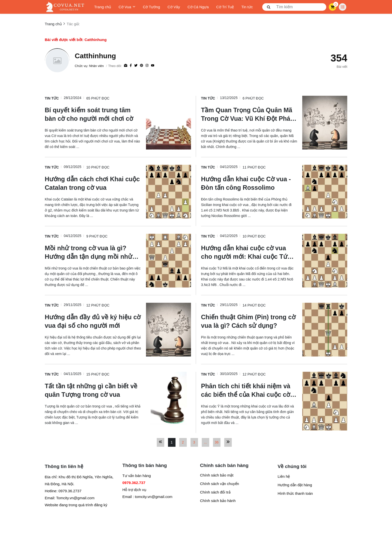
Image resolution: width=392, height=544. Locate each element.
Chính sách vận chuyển (219, 484)
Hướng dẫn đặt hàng (295, 485)
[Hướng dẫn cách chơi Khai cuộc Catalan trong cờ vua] (93, 183)
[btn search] (269, 7)
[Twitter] (136, 66)
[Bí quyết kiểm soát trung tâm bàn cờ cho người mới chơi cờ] (93, 114)
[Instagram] (147, 66)
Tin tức (247, 7)
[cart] (333, 7)
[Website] (126, 66)
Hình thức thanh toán (295, 493)
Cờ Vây (174, 7)
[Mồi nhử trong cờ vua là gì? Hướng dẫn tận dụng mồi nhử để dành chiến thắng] (93, 252)
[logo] (65, 7)
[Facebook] (131, 66)
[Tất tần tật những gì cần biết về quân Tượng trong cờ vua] (93, 390)
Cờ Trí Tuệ (225, 7)
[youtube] (153, 66)
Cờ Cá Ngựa (198, 7)
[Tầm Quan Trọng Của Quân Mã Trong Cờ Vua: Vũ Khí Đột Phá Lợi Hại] (249, 114)
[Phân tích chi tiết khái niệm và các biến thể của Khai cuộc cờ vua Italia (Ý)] (249, 390)
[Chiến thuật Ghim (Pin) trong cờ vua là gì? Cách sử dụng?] (249, 321)
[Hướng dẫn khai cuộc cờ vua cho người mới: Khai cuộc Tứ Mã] (249, 252)
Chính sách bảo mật (217, 475)
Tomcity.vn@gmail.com (75, 498)
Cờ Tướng (152, 7)
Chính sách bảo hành (218, 501)
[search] (294, 7)
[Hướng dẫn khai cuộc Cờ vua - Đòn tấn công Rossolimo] (249, 183)
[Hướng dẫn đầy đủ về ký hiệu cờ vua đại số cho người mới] (93, 321)
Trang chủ (103, 7)
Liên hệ (284, 476)
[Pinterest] (141, 66)
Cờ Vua (127, 7)
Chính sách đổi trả (215, 492)
